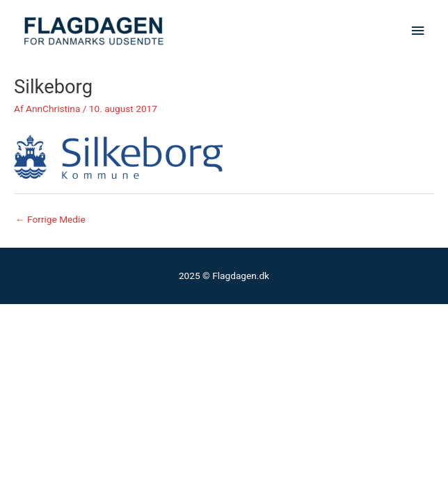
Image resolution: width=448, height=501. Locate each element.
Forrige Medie (50, 219)
